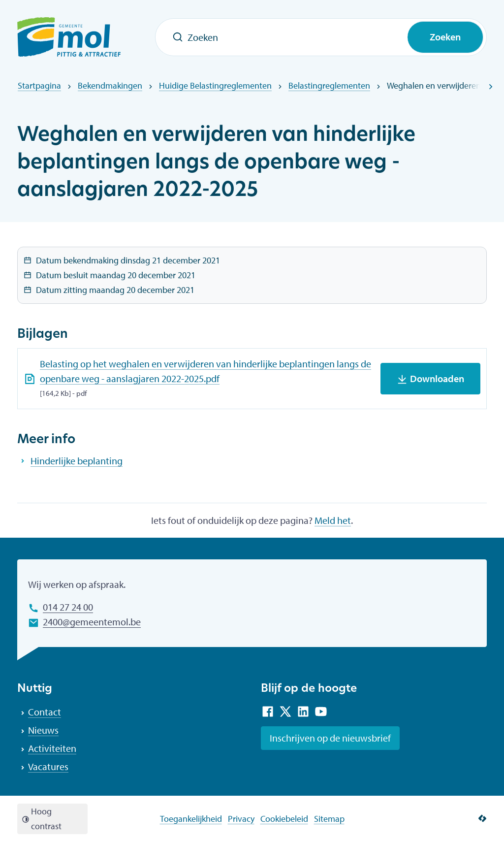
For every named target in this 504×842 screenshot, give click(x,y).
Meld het (333, 520)
